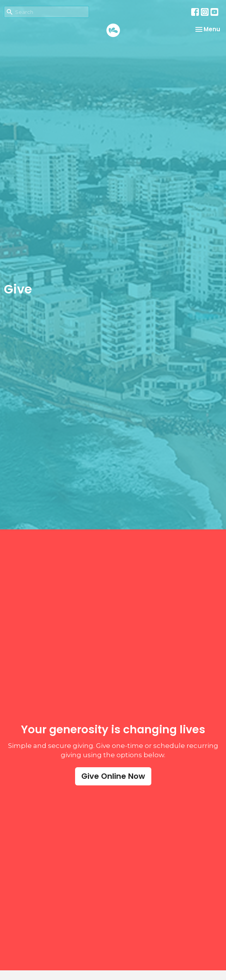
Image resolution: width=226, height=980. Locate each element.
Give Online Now (113, 776)
